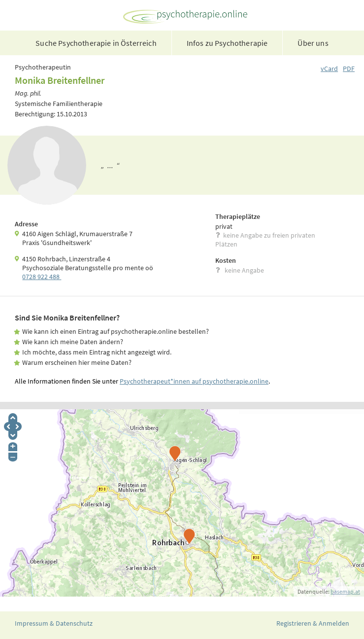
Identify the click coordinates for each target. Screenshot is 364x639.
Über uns (313, 43)
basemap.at (345, 591)
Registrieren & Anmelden (313, 623)
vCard (329, 69)
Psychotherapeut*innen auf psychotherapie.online (194, 381)
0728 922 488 (42, 277)
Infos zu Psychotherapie (227, 43)
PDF (349, 69)
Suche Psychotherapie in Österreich (96, 43)
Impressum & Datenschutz (54, 623)
